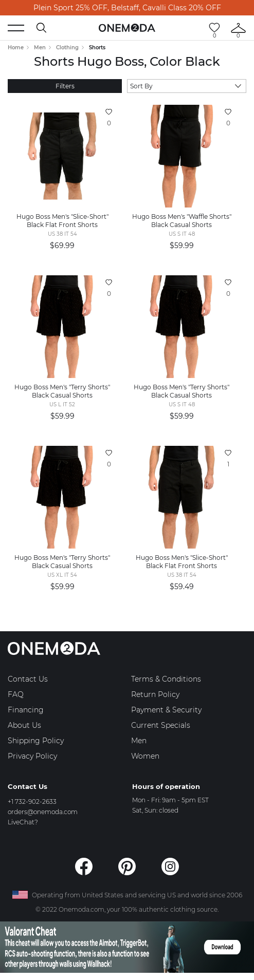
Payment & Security (166, 710)
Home (16, 48)
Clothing (67, 48)
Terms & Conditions (166, 679)
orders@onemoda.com (43, 812)
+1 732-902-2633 (32, 802)
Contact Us (28, 679)
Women (145, 756)
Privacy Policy (32, 756)
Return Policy (155, 694)
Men (40, 48)
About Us (24, 725)
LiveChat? (23, 822)
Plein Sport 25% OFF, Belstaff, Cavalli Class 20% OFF (127, 8)
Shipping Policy (36, 741)
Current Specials (161, 725)
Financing (26, 710)
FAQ (16, 694)
